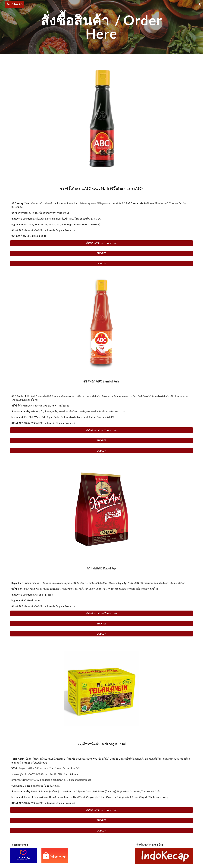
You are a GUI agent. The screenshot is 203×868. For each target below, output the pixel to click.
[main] (101, 27)
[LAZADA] (101, 263)
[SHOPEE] (101, 253)
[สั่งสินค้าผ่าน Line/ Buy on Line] (101, 243)
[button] (199, 4)
